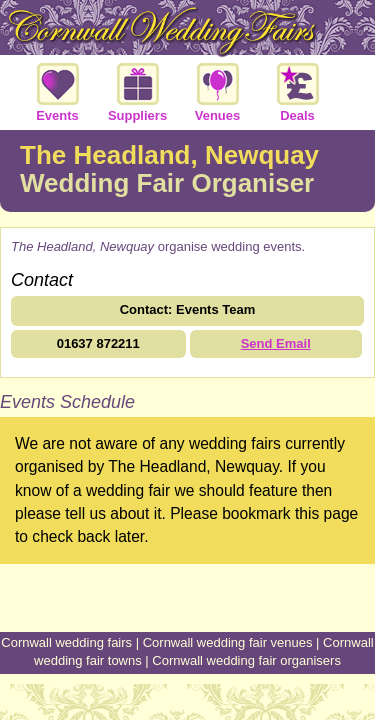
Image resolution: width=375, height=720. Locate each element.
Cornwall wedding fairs (66, 642)
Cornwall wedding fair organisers (246, 660)
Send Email (276, 343)
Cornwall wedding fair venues (228, 642)
